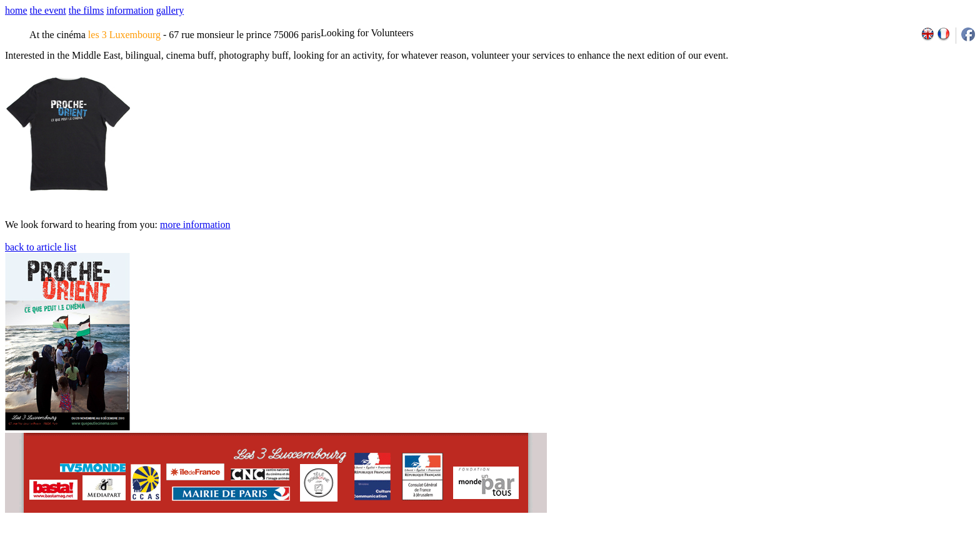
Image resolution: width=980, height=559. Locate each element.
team (226, 555)
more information (195, 225)
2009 (836, 555)
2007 (808, 555)
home (16, 10)
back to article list (41, 247)
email (102, 555)
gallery (170, 10)
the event (48, 10)
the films (86, 10)
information (130, 10)
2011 (863, 555)
